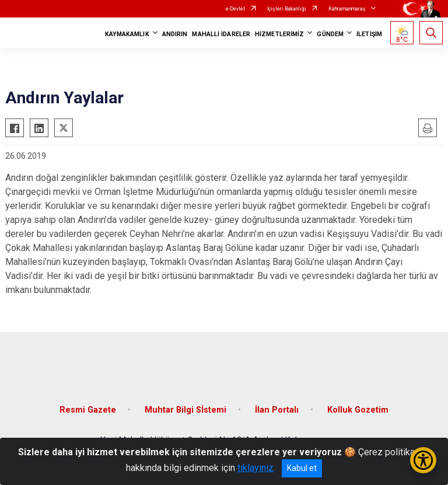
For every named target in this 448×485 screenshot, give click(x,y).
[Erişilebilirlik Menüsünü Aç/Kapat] (423, 460)
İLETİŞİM (369, 34)
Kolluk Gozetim (358, 410)
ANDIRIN (175, 34)
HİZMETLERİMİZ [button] (279, 34)
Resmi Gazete (88, 410)
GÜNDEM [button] (330, 34)
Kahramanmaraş (347, 9)
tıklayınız (256, 468)
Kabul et (302, 468)
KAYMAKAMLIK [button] (127, 34)
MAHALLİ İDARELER (221, 34)
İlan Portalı (277, 410)
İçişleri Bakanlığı (287, 9)
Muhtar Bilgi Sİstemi (185, 410)
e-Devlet (235, 9)
